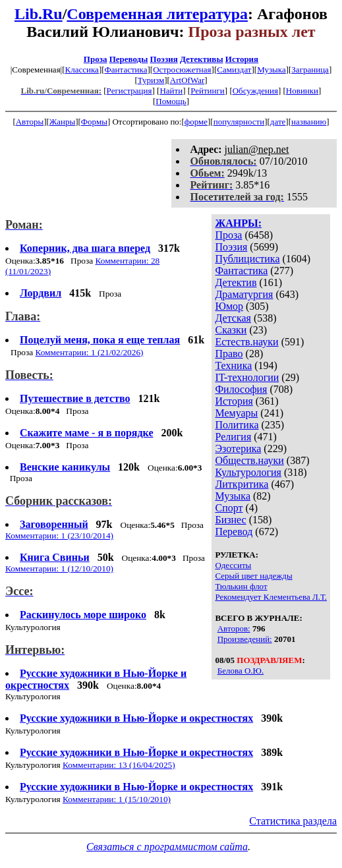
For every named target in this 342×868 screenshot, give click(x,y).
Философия (241, 389)
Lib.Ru (39, 14)
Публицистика (247, 259)
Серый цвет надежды (253, 576)
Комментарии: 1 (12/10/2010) (59, 568)
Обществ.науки (249, 460)
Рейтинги (208, 91)
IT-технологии (247, 377)
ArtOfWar (187, 80)
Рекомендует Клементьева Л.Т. (271, 597)
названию (309, 122)
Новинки (302, 91)
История (242, 59)
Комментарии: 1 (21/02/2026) (89, 352)
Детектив (236, 282)
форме (196, 122)
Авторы (30, 122)
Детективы (202, 59)
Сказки (231, 330)
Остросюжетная (182, 70)
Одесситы (233, 565)
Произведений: (245, 639)
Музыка (271, 70)
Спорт (229, 508)
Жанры (62, 122)
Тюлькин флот (241, 586)
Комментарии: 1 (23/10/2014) (59, 535)
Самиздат (234, 70)
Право (229, 354)
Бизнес (230, 520)
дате (278, 122)
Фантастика (126, 70)
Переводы (129, 59)
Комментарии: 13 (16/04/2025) (119, 765)
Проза (96, 59)
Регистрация (129, 91)
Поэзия (164, 59)
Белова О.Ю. (241, 671)
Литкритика (242, 484)
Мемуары (236, 413)
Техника (233, 365)
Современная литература (157, 14)
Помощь (171, 101)
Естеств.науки (246, 342)
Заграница (310, 70)
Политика (237, 425)
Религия (233, 437)
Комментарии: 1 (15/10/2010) (117, 799)
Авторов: (234, 628)
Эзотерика (238, 448)
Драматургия (244, 294)
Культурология (248, 472)
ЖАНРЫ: (238, 223)
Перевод (234, 532)
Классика (82, 70)
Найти (171, 91)
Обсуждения (255, 91)
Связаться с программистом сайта (167, 847)
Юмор (229, 306)
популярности (239, 122)
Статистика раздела (293, 821)
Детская (233, 318)
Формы (94, 122)
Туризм (151, 80)
